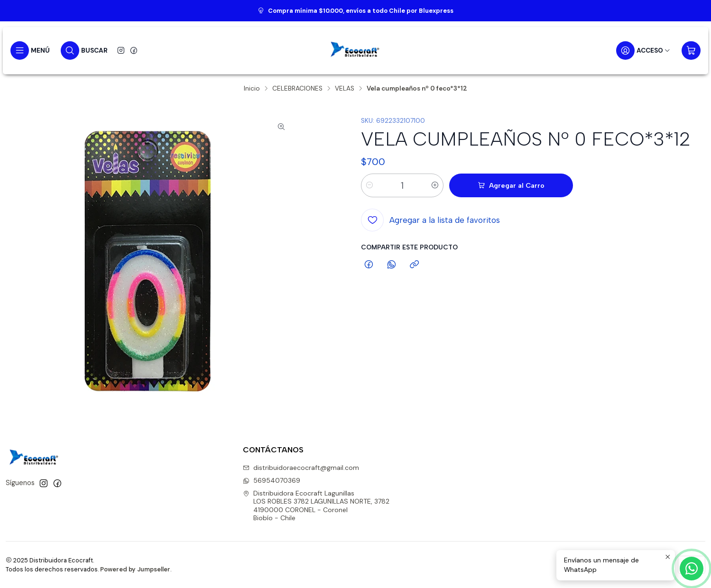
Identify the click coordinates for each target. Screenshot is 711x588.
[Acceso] (643, 51)
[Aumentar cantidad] (435, 185)
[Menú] (30, 51)
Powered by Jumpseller (135, 569)
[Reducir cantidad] (369, 185)
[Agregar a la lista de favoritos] (430, 220)
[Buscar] (84, 51)
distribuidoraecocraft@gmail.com (301, 468)
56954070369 (272, 480)
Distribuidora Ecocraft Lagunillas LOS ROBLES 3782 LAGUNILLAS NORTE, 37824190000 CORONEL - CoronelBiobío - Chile (316, 506)
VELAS (345, 89)
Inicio (252, 89)
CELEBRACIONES (297, 89)
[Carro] (691, 51)
